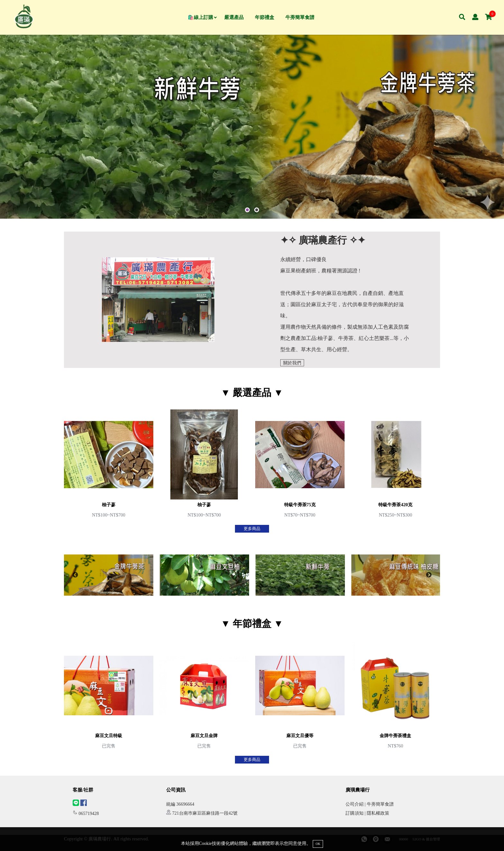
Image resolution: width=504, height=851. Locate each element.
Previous (75, 575)
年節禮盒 (265, 17)
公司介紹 (355, 804)
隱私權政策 (378, 813)
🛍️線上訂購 (202, 17)
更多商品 (252, 529)
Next (429, 575)
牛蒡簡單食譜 (300, 17)
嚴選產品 (234, 17)
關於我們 (292, 363)
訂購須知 (355, 813)
